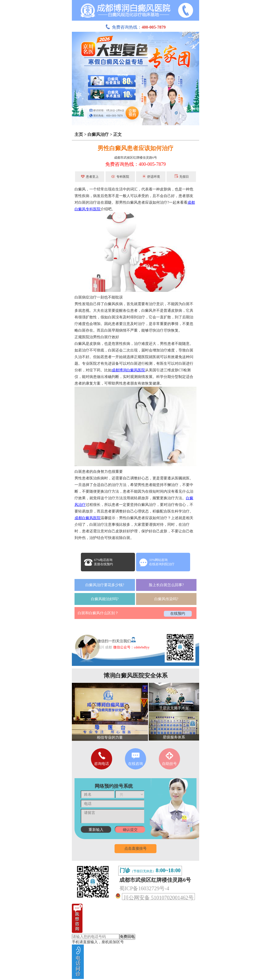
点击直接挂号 (135, 848)
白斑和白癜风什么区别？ (98, 613)
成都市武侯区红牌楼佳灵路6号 (135, 158)
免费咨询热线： (135, 27)
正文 (117, 134)
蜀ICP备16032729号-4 (144, 888)
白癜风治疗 (98, 134)
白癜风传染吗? (166, 599)
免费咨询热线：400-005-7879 (135, 164)
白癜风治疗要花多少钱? (105, 585)
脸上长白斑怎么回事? (166, 585)
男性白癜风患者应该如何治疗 (135, 148)
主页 (79, 134)
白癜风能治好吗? (105, 599)
